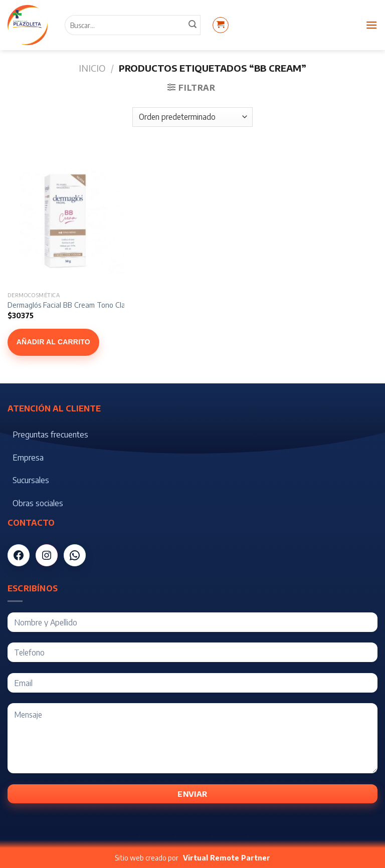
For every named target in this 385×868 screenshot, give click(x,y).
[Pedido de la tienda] (192, 117)
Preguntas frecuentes (50, 435)
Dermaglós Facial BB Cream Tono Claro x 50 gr (82, 305)
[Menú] (371, 25)
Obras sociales (38, 503)
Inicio (92, 68)
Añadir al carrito (53, 342)
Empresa (28, 458)
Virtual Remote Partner (227, 858)
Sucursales (31, 480)
